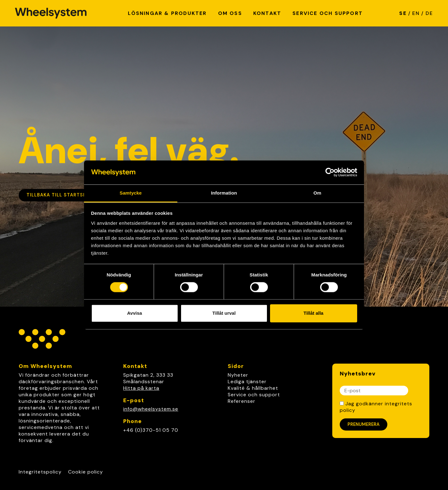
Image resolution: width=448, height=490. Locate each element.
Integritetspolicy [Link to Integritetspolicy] (40, 472)
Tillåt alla (314, 313)
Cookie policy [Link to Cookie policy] (86, 472)
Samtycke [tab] (131, 193)
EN (416, 13)
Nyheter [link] (238, 375)
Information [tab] (224, 193)
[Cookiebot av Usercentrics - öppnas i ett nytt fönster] (330, 172)
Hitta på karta (141, 388)
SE (403, 13)
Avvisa (135, 313)
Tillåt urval (224, 313)
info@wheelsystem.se (151, 409)
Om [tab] (317, 193)
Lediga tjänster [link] (247, 382)
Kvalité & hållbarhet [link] (253, 388)
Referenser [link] (242, 401)
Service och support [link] (254, 395)
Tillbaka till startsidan (61, 195)
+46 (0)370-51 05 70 (151, 430)
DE (429, 13)
